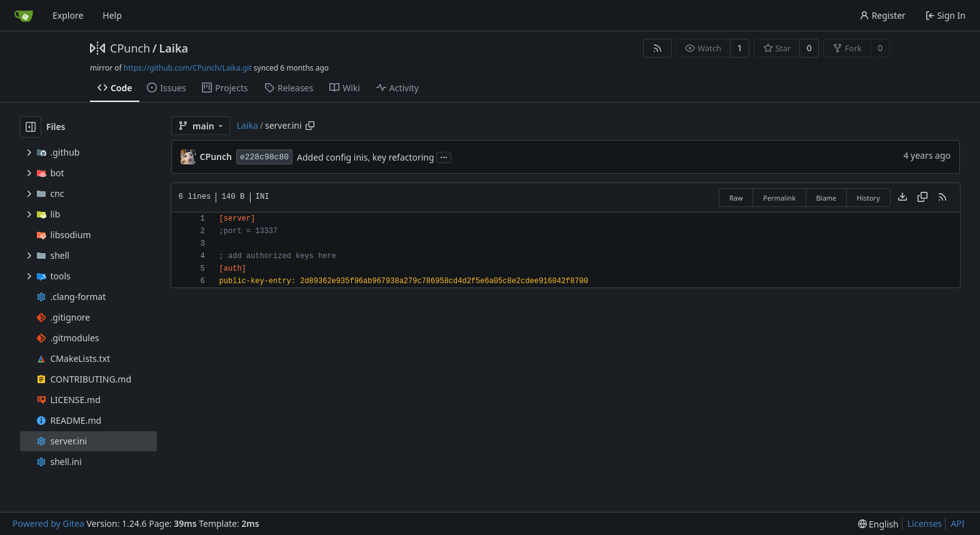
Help (112, 15)
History (868, 198)
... (444, 156)
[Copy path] (310, 126)
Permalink (779, 198)
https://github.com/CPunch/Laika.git (188, 68)
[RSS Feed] (657, 48)
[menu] (878, 524)
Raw (736, 198)
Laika (173, 48)
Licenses (925, 523)
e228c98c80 (264, 157)
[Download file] (902, 197)
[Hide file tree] (31, 127)
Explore (68, 15)
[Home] (24, 16)
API (957, 523)
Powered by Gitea (48, 523)
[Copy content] (922, 197)
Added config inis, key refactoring (366, 157)
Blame (827, 198)
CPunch (130, 48)
